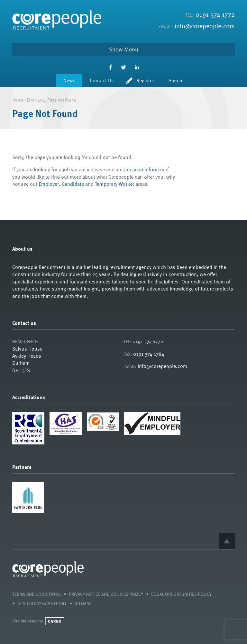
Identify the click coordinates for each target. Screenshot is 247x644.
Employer (49, 184)
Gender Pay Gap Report (42, 603)
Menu (131, 49)
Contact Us (102, 80)
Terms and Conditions (37, 594)
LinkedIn (137, 67)
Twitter (124, 67)
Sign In (176, 80)
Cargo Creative (55, 621)
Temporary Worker (114, 184)
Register (145, 80)
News (69, 80)
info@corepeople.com (205, 26)
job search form (142, 169)
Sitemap (83, 603)
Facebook (110, 67)
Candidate (73, 184)
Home (18, 100)
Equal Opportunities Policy (181, 594)
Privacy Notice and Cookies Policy (106, 594)
